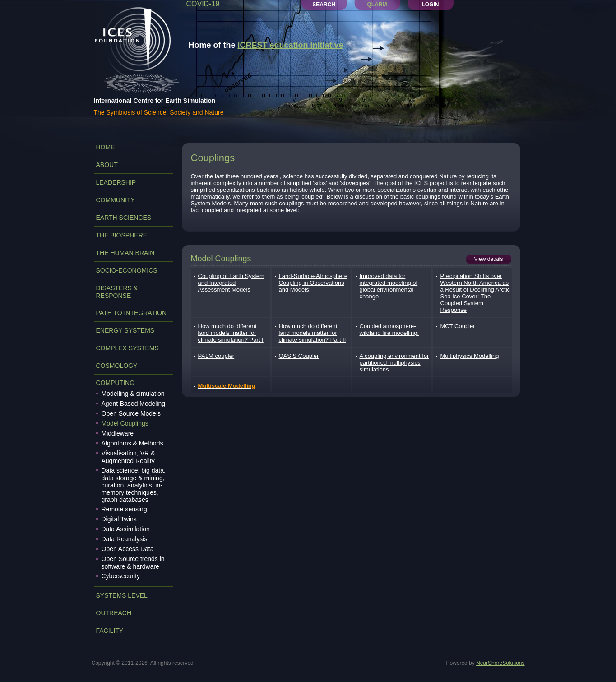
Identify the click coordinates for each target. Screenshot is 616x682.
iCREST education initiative (291, 45)
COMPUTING (116, 383)
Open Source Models (131, 413)
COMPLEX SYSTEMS (127, 348)
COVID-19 (203, 4)
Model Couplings (125, 423)
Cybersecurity (121, 576)
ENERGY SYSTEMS (125, 330)
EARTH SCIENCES (124, 218)
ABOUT (107, 165)
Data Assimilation (126, 529)
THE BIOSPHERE (122, 235)
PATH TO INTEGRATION (132, 313)
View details (489, 259)
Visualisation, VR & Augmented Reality (128, 457)
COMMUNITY (116, 200)
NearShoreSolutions (500, 663)
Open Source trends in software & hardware (133, 563)
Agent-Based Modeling (134, 404)
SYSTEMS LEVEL (122, 595)
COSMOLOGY (117, 366)
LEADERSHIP (116, 182)
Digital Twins (119, 519)
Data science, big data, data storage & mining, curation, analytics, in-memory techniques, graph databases (134, 485)
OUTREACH (114, 613)
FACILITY (110, 631)
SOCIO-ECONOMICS (127, 270)
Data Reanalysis (125, 539)
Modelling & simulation (133, 394)
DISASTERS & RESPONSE (117, 292)
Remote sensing (124, 509)
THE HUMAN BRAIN (125, 253)
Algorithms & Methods (132, 443)
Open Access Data (128, 549)
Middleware (118, 433)
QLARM (377, 5)
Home (106, 147)
